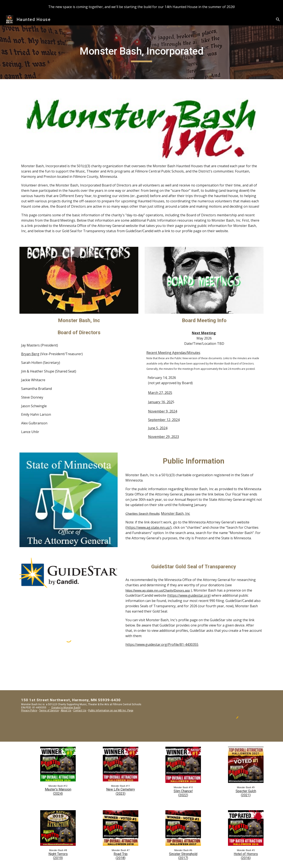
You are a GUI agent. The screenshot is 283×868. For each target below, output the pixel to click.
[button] (278, 19)
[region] (141, 7)
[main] (141, 52)
